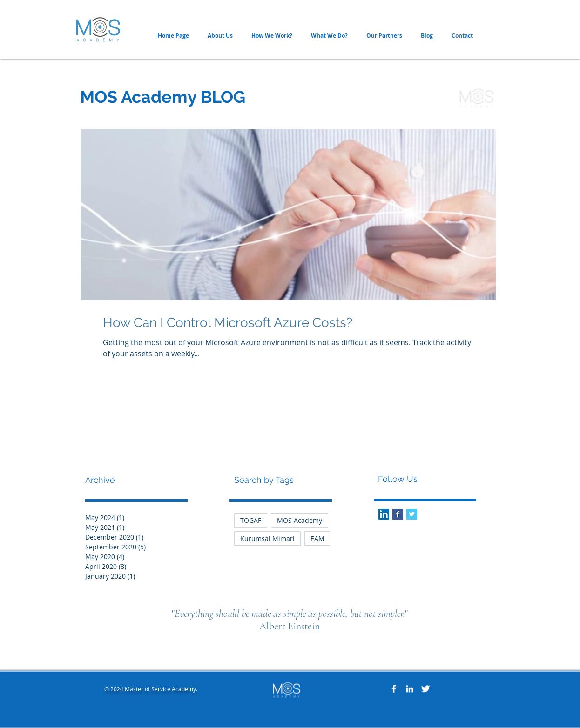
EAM (317, 538)
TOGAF (251, 520)
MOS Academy (300, 520)
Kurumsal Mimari (267, 538)
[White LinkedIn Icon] (410, 689)
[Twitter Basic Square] (412, 514)
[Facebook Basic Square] (398, 514)
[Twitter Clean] (425, 689)
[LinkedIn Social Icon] (384, 514)
